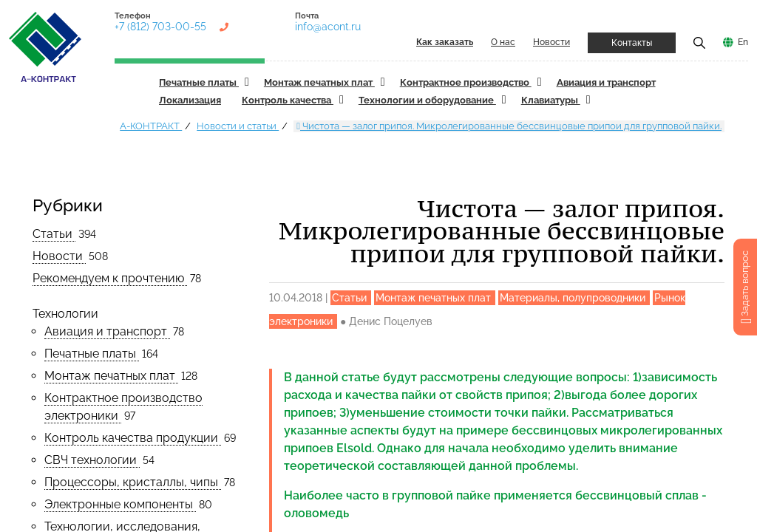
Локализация (190, 100)
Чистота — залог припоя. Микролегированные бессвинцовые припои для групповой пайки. (509, 126)
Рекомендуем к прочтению (110, 278)
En (743, 42)
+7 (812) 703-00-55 (160, 27)
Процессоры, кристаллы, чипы (133, 482)
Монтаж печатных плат (319, 82)
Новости (551, 42)
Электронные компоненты (120, 504)
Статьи (54, 234)
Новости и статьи (238, 126)
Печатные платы (199, 82)
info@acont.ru (328, 27)
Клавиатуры (551, 100)
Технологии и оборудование (427, 100)
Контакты (632, 43)
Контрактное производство (466, 82)
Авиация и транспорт (606, 82)
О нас (503, 42)
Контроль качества (288, 100)
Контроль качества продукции (133, 438)
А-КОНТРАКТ (151, 126)
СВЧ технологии (92, 460)
